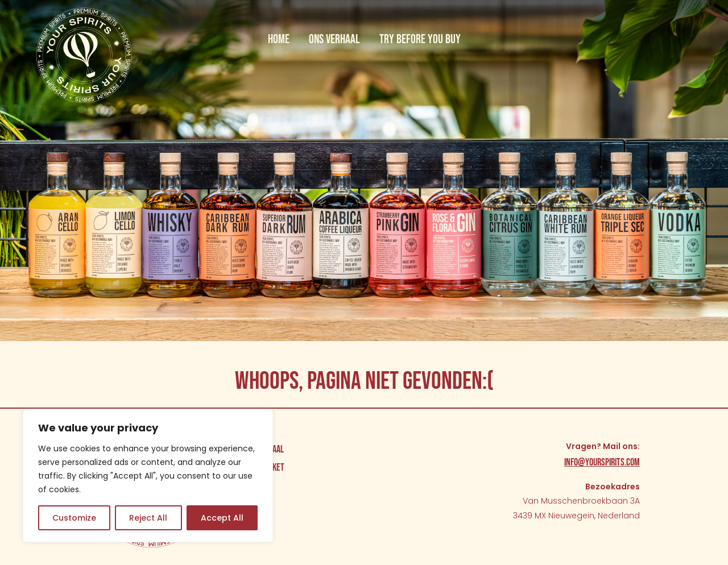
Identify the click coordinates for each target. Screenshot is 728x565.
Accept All (222, 518)
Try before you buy (420, 40)
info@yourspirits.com (602, 462)
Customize (74, 518)
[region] (148, 476)
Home (279, 40)
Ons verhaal (334, 40)
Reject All (148, 518)
